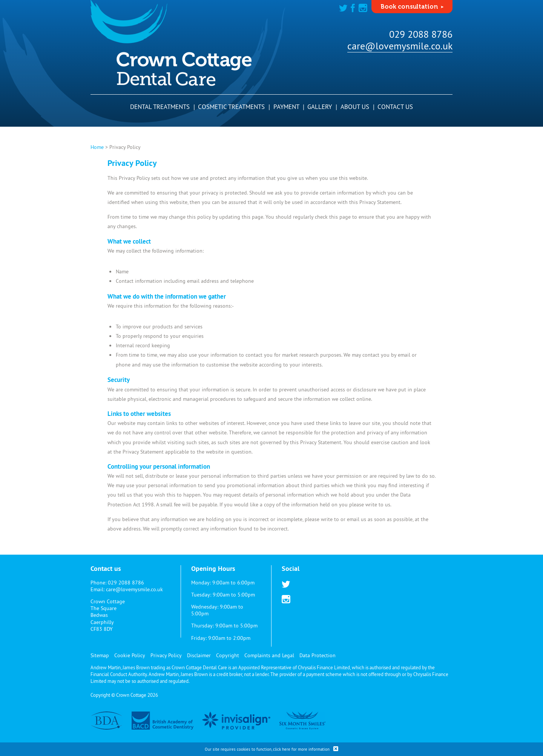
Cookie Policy (130, 655)
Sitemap (100, 655)
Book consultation (409, 7)
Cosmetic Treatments (234, 107)
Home (97, 147)
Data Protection (318, 655)
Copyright (228, 655)
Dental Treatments (163, 107)
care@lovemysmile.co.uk (400, 46)
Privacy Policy (166, 655)
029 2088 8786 (421, 34)
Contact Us (395, 107)
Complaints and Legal (269, 655)
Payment (289, 107)
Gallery (322, 107)
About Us (357, 107)
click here (282, 749)
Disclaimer (199, 655)
